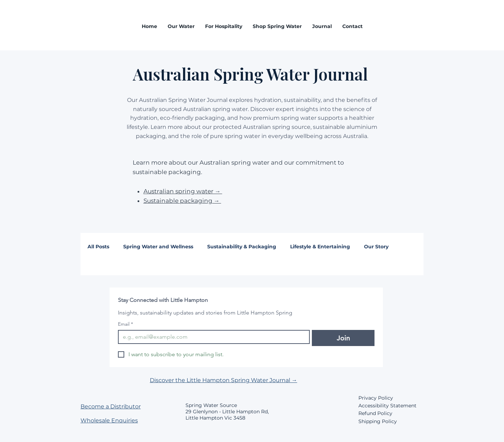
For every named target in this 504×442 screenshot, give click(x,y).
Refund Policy (375, 413)
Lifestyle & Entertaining (320, 247)
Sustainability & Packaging (242, 247)
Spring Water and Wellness (158, 247)
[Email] (212, 337)
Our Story (376, 247)
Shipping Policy (378, 421)
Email (125, 324)
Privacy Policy (376, 398)
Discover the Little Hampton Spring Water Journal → (223, 380)
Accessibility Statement (387, 406)
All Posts (98, 247)
